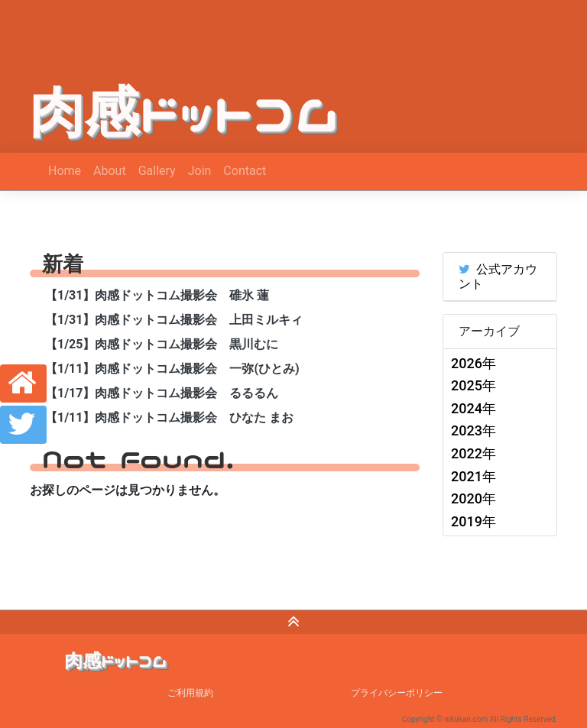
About (110, 171)
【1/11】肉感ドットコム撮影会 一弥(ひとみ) (172, 369)
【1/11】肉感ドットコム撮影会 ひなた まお (169, 417)
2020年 (473, 498)
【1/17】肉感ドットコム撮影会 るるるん (162, 393)
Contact (245, 171)
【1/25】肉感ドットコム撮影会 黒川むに (162, 344)
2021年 (473, 476)
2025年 (473, 385)
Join (200, 171)
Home (65, 171)
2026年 (473, 363)
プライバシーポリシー (397, 693)
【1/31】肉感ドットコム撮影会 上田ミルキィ (174, 320)
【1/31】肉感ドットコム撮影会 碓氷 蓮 (157, 295)
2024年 (473, 408)
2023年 (473, 430)
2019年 (473, 521)
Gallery (157, 171)
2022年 (473, 453)
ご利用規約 (190, 693)
